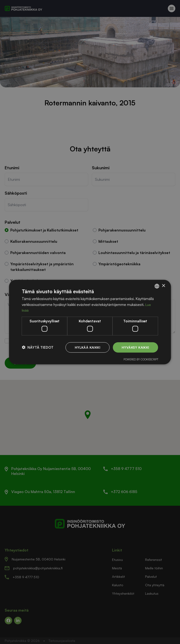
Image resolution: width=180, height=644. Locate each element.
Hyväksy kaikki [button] (135, 347)
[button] (38, 347)
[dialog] (90, 322)
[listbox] (157, 286)
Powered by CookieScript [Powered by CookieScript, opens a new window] (141, 359)
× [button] (163, 286)
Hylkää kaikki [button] (87, 347)
